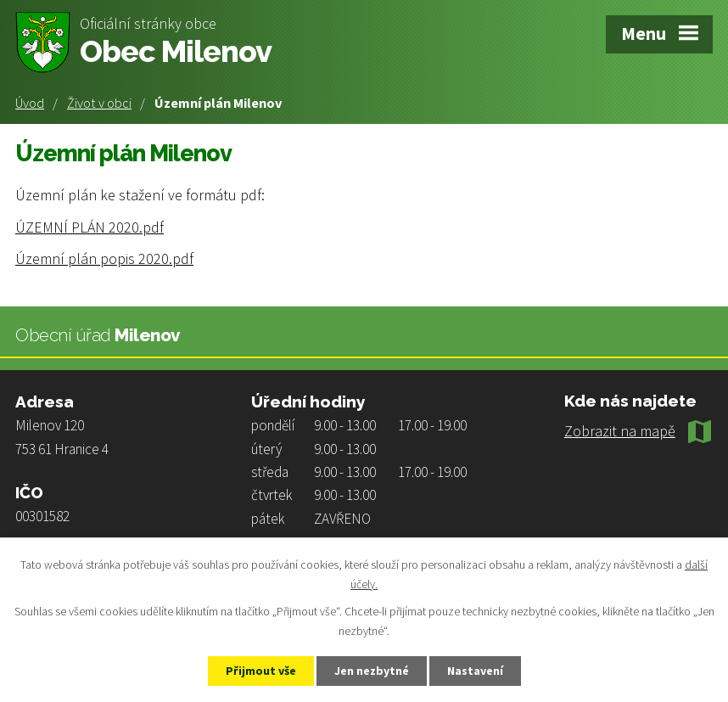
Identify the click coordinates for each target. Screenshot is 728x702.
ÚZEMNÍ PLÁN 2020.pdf (90, 227)
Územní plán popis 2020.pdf (104, 258)
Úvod (30, 103)
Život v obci (99, 103)
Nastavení (475, 671)
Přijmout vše (261, 671)
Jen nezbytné (372, 671)
